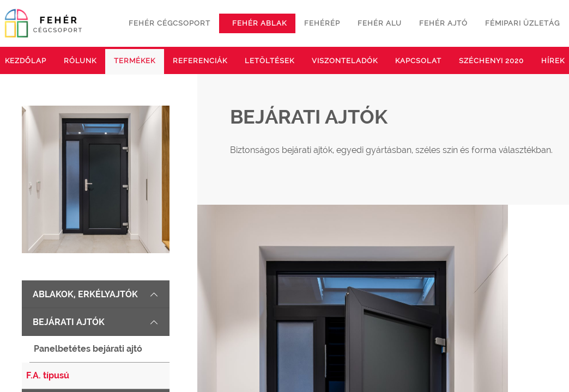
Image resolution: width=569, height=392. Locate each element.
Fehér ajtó (443, 23)
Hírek (553, 61)
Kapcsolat (418, 61)
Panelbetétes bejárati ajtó (88, 349)
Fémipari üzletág (522, 23)
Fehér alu (380, 23)
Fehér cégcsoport (170, 23)
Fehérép (322, 23)
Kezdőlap (26, 61)
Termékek (135, 61)
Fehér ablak (259, 23)
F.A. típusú (48, 375)
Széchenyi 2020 (491, 61)
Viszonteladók (345, 61)
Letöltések (270, 61)
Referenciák (200, 61)
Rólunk (80, 61)
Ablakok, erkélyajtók (96, 294)
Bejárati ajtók (96, 322)
